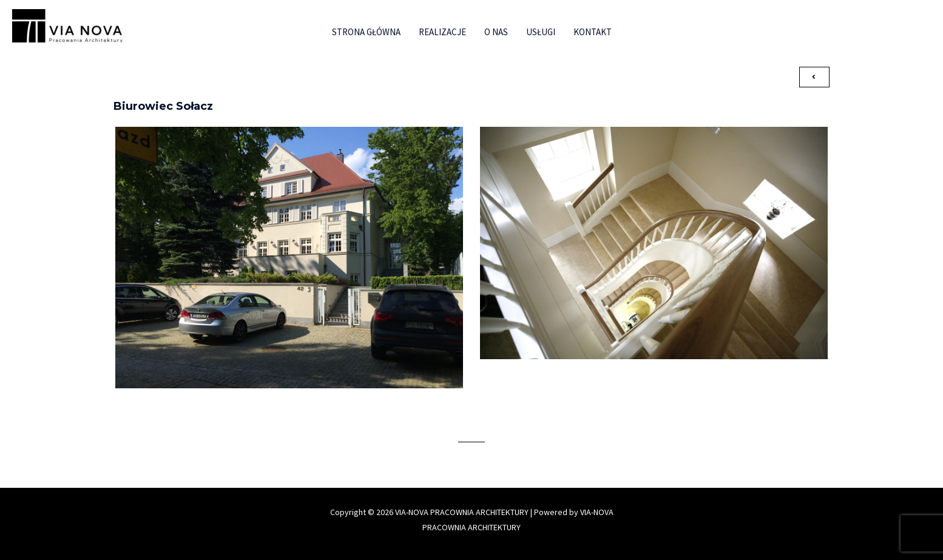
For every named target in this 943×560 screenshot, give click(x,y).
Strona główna (366, 32)
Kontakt (593, 32)
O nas (496, 32)
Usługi (541, 32)
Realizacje (442, 32)
